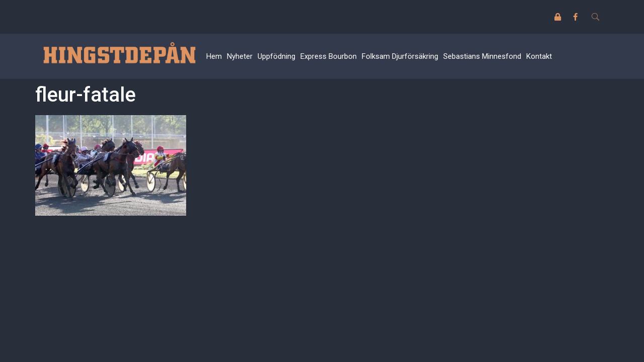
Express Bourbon (329, 56)
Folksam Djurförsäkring (400, 56)
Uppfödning (276, 56)
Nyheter (240, 56)
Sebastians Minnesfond (482, 56)
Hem (214, 56)
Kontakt (539, 56)
